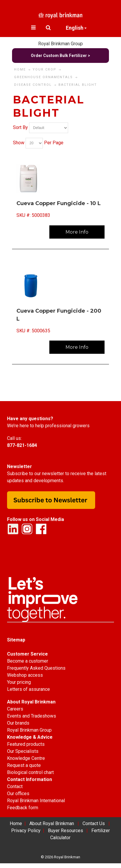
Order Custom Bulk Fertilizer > (60, 56)
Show (19, 143)
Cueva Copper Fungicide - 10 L (59, 203)
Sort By (20, 127)
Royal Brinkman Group (60, 44)
